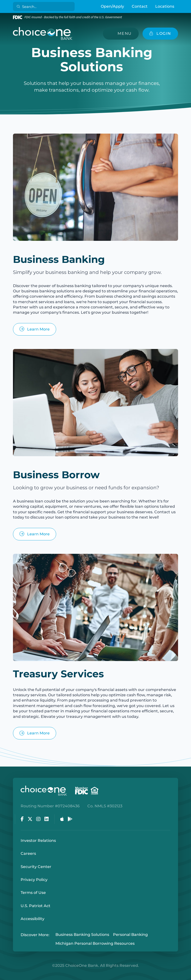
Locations (165, 6)
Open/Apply (112, 6)
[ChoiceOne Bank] (43, 34)
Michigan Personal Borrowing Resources (95, 943)
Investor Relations (38, 841)
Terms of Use (33, 893)
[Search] (45, 6)
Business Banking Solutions (82, 935)
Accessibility (33, 919)
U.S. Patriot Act (36, 906)
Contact (140, 6)
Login (4, 976)
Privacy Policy (34, 880)
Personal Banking (130, 935)
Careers (28, 853)
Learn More (35, 329)
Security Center (36, 867)
